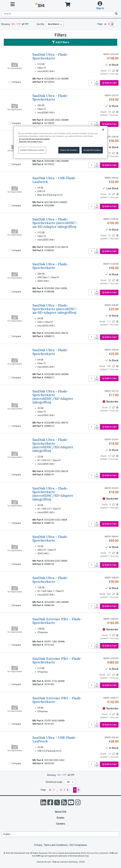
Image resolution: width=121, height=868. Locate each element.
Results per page (54, 782)
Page (100, 24)
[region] (60, 142)
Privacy (38, 845)
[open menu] (13, 4)
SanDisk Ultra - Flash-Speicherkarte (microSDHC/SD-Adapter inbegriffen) (53, 397)
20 (68, 782)
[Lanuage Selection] (60, 834)
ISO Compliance (78, 845)
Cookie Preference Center (32, 150)
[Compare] (10, 82)
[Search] (116, 14)
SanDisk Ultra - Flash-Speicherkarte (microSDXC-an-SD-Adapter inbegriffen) (55, 223)
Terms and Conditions (56, 845)
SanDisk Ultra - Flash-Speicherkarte (50, 56)
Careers (61, 824)
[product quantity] (92, 83)
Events (61, 818)
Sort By (40, 24)
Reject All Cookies (69, 150)
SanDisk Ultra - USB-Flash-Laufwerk (54, 180)
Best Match (53, 24)
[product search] (60, 14)
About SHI (60, 812)
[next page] (112, 24)
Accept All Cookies (92, 150)
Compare (16, 82)
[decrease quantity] (97, 84)
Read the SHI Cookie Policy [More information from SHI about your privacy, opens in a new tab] (31, 141)
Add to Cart (109, 83)
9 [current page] (109, 24)
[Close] (103, 130)
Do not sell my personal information (34, 139)
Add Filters (61, 42)
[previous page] (105, 24)
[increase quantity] (97, 82)
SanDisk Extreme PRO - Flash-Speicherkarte (57, 621)
